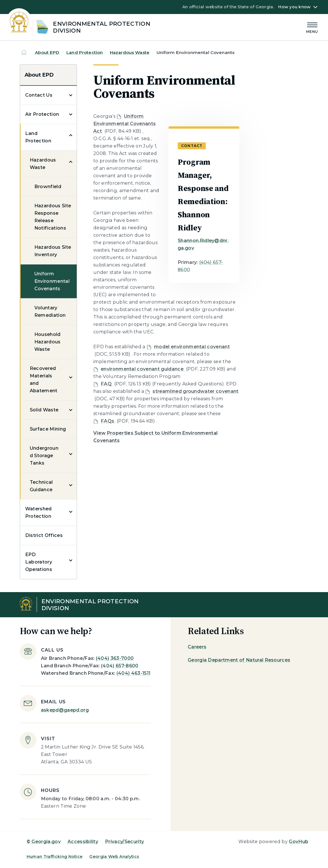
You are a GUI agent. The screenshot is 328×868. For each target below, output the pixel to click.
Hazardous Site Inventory (53, 251)
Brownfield (48, 187)
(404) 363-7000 (115, 658)
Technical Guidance (41, 486)
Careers (197, 647)
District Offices (44, 535)
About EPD (47, 52)
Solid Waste (44, 410)
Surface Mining (48, 429)
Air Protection (42, 114)
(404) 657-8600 (120, 666)
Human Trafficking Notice (55, 857)
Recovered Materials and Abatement (44, 380)
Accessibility (83, 842)
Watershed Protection (38, 512)
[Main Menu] (312, 27)
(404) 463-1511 (133, 673)
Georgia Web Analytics (114, 857)
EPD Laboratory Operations (39, 562)
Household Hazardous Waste (48, 342)
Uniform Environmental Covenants (52, 281)
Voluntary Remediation (50, 311)
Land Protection (85, 52)
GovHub (299, 842)
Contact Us (39, 95)
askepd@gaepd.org (65, 710)
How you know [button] (294, 7)
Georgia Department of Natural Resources (239, 660)
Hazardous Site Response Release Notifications (53, 217)
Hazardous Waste (130, 52)
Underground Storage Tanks (44, 456)
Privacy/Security (125, 842)
